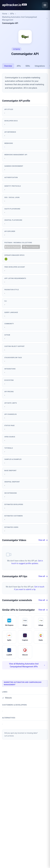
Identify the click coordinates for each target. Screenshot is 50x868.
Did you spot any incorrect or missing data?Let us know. (21, 734)
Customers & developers (14, 705)
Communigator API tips (15, 576)
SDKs (28, 66)
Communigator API (10, 23)
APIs (12, 14)
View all (43, 540)
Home (5, 14)
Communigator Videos (14, 540)
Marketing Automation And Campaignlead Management (19, 18)
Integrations (40, 66)
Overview (8, 66)
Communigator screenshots (17, 600)
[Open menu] (45, 5)
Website (7, 698)
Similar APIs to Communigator (18, 610)
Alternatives (9, 718)
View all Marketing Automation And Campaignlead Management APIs (27, 665)
